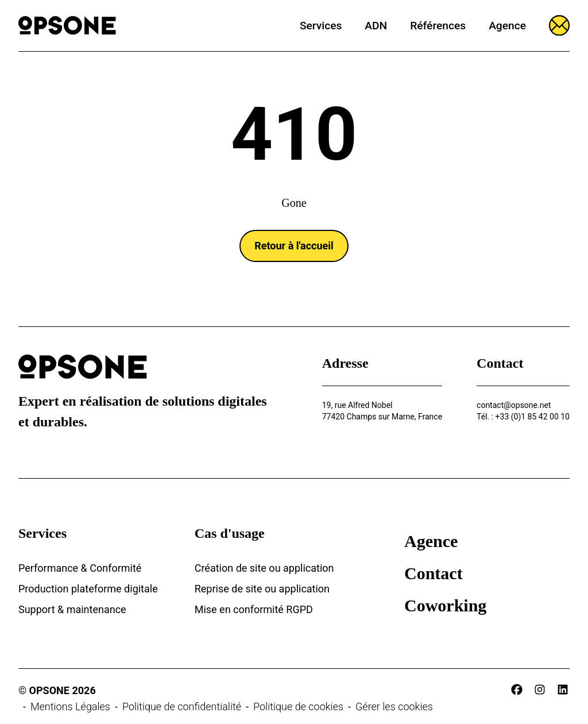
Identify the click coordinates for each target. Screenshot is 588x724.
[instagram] (540, 690)
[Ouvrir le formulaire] (559, 25)
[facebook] (517, 690)
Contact (434, 573)
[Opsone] (67, 26)
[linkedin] (563, 690)
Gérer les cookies (394, 706)
